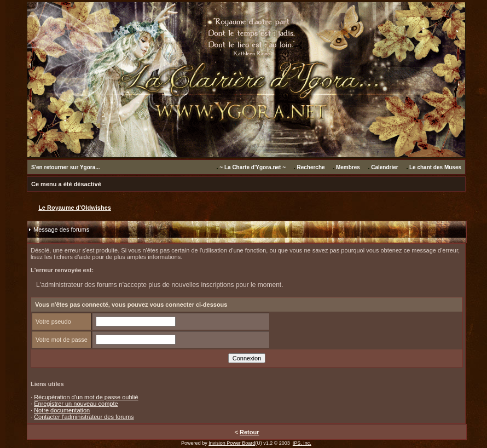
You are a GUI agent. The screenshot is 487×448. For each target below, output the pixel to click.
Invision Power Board (232, 443)
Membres (348, 167)
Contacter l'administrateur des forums (84, 417)
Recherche (311, 167)
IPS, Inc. (302, 443)
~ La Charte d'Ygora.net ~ (253, 167)
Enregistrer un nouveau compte (76, 404)
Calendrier (384, 167)
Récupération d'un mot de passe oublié (86, 397)
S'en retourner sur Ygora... (66, 167)
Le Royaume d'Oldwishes (75, 208)
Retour (249, 432)
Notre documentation (62, 410)
